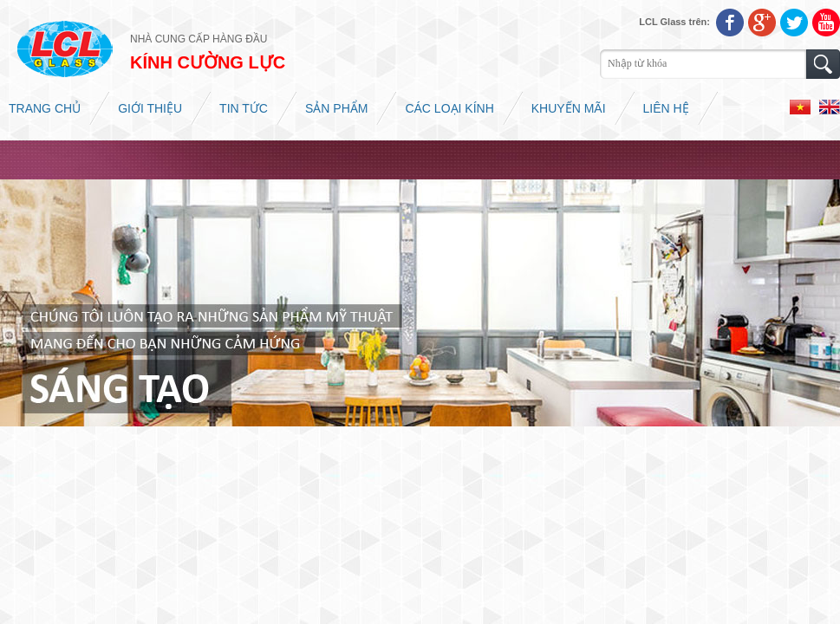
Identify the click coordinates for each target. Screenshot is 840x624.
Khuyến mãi (569, 108)
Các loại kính (449, 108)
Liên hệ (666, 108)
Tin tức (244, 108)
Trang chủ (45, 108)
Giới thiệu (150, 108)
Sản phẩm (336, 108)
